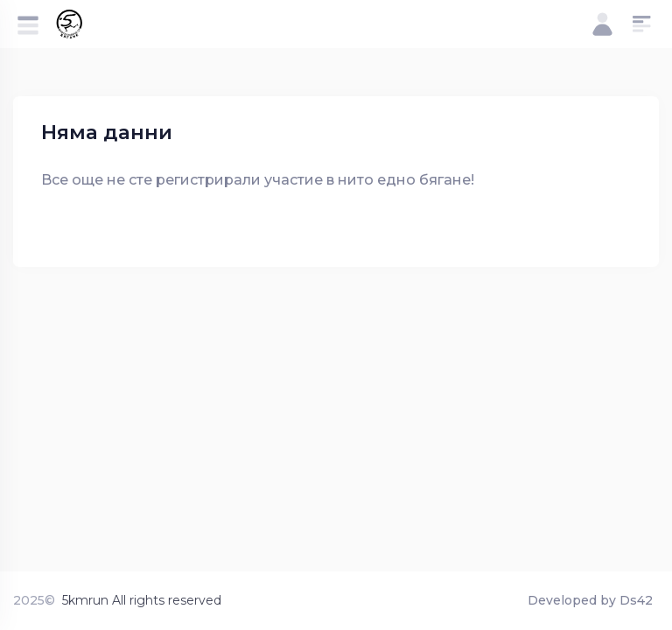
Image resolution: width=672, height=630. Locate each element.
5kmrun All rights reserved (142, 600)
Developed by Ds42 (590, 600)
